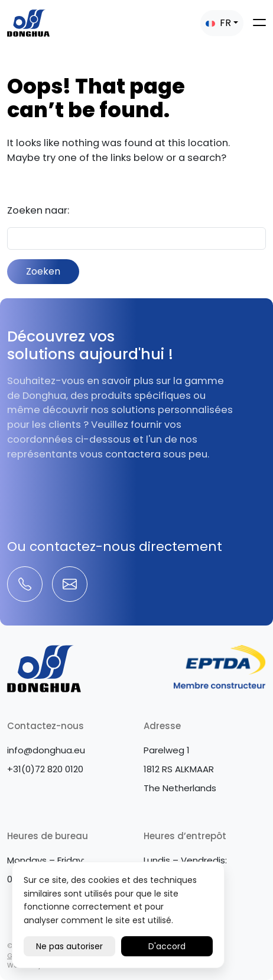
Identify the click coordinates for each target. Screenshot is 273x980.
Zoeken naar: (38, 210)
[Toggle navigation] (259, 22)
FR (218, 23)
